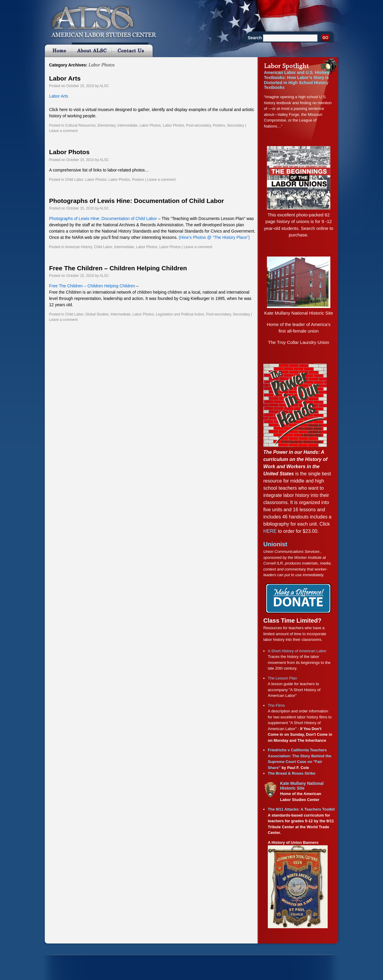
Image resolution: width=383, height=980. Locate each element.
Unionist (275, 544)
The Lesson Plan (282, 678)
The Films (276, 705)
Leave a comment (63, 131)
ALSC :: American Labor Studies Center (100, 19)
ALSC (104, 86)
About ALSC (92, 50)
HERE (270, 531)
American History (78, 247)
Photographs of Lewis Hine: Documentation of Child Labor (137, 201)
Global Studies (97, 314)
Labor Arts (65, 78)
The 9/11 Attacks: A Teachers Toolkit (301, 809)
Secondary (236, 125)
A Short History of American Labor (297, 651)
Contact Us (133, 50)
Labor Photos (150, 125)
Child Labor (74, 180)
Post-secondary (198, 125)
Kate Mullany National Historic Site (299, 313)
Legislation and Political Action (180, 314)
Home (57, 50)
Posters (219, 125)
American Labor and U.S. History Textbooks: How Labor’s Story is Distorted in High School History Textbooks (297, 80)
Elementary (107, 125)
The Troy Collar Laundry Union (299, 342)
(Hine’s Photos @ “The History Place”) (214, 237)
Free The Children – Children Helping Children (118, 268)
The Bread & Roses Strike (292, 773)
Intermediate (128, 125)
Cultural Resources (80, 125)
